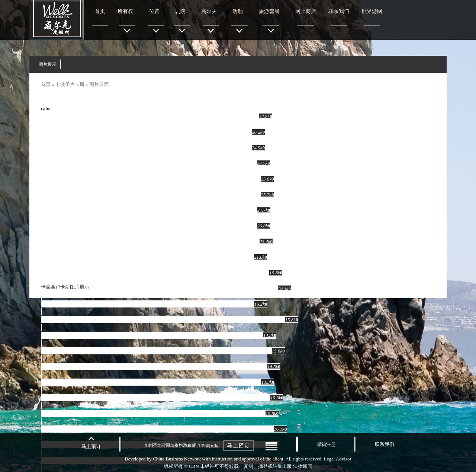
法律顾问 (303, 466)
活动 (238, 11)
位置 (155, 11)
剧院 (181, 11)
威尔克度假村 (57, 20)
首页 (100, 11)
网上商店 (306, 11)
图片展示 (48, 64)
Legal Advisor (338, 459)
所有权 (126, 11)
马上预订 (91, 447)
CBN (194, 466)
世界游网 (372, 11)
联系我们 (339, 11)
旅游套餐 (269, 11)
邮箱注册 (326, 444)
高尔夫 (209, 11)
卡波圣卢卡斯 (70, 84)
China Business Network (177, 459)
